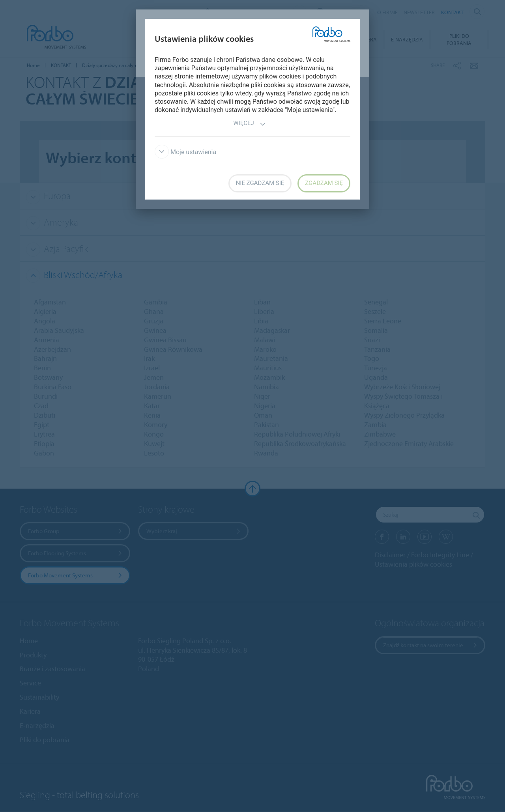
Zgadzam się (324, 183)
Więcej (249, 124)
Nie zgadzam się (260, 183)
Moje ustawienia (185, 152)
